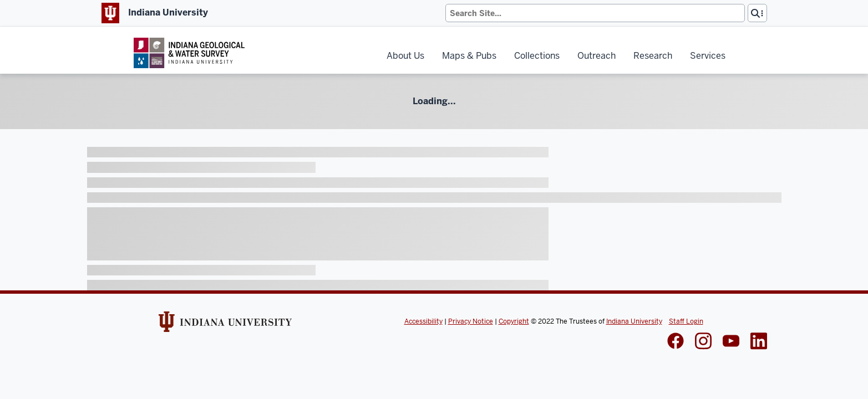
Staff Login (686, 321)
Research (653, 56)
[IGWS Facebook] (676, 342)
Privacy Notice (471, 321)
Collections (537, 56)
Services (708, 56)
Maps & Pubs (469, 56)
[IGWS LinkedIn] (731, 342)
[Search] (595, 13)
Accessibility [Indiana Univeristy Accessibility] (423, 321)
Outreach (597, 56)
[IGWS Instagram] (703, 342)
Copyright (514, 321)
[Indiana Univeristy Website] (225, 325)
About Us (405, 56)
